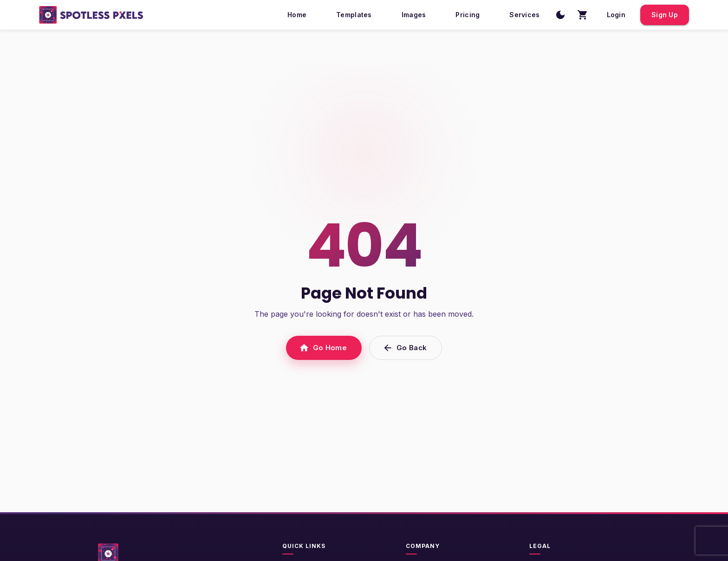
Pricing (468, 15)
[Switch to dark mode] (560, 15)
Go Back (406, 348)
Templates (354, 15)
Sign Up (665, 15)
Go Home (324, 348)
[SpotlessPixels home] (91, 15)
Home (297, 15)
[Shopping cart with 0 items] (583, 15)
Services (524, 15)
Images (414, 15)
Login (616, 15)
